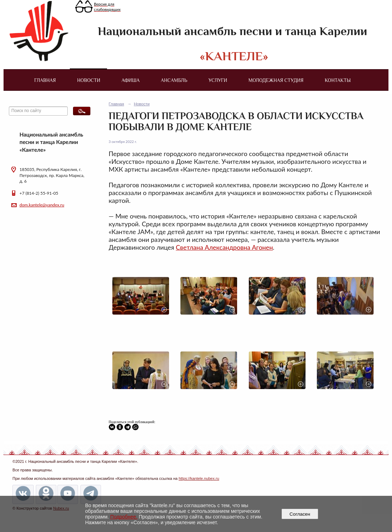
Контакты (338, 80)
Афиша (131, 80)
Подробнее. (124, 517)
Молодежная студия (276, 80)
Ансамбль (174, 80)
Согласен (300, 514)
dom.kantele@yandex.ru (42, 205)
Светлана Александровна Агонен (224, 247)
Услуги (218, 80)
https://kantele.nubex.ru (199, 478)
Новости (89, 80)
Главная (45, 80)
